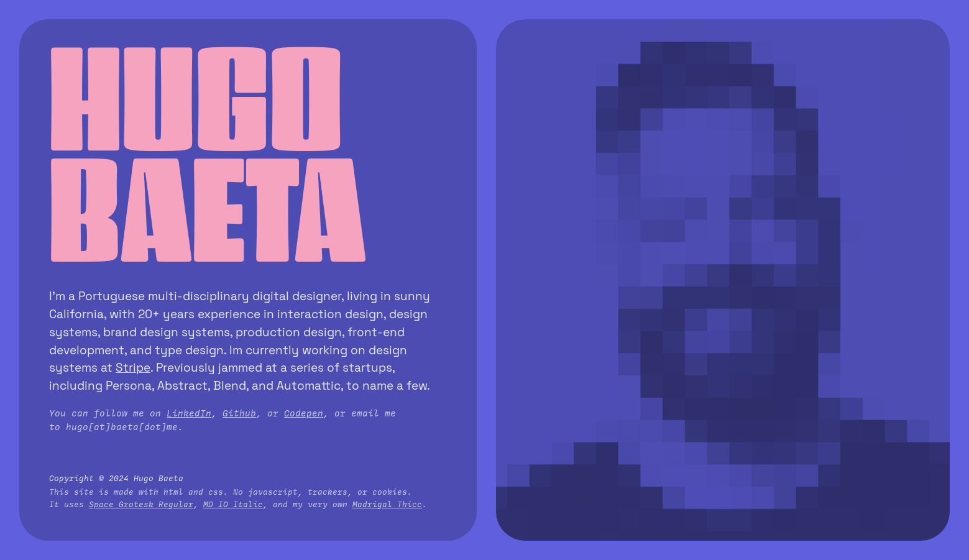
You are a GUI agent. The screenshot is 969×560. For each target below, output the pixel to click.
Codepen (304, 414)
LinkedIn (189, 414)
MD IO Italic (233, 505)
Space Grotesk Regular (141, 505)
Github (239, 414)
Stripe (133, 368)
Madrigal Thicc (387, 505)
